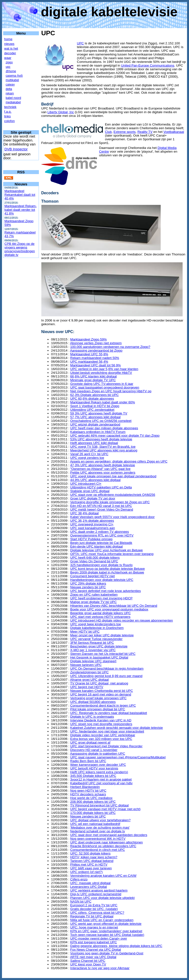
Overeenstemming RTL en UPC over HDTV (102, 535)
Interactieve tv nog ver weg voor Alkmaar (100, 968)
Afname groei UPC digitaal (89, 680)
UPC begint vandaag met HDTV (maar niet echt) (105, 809)
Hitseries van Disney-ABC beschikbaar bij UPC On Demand (114, 606)
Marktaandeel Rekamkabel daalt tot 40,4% (20, 195)
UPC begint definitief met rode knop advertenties (105, 591)
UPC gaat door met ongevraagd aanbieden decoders (109, 835)
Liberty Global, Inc (61, 112)
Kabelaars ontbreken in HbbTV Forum (98, 432)
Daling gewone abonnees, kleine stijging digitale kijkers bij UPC (116, 946)
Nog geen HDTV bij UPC (88, 791)
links (8, 116)
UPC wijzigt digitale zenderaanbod (95, 424)
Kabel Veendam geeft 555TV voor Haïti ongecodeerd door (112, 517)
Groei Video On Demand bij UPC (94, 561)
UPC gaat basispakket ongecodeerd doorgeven (105, 387)
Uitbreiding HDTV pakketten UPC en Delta (101, 487)
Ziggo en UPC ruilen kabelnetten (94, 595)
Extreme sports (125, 132)
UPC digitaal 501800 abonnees (93, 702)
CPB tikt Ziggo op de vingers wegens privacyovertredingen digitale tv (20, 249)
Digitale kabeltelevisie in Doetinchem (97, 628)
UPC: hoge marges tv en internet (94, 927)
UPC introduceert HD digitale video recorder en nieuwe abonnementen (121, 620)
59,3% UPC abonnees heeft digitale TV (99, 413)
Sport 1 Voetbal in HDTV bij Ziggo (95, 406)
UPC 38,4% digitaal (84, 513)
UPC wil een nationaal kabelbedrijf (95, 824)
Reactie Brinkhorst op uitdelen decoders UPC (103, 846)
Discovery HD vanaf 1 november (94, 750)
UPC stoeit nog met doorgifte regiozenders (101, 724)
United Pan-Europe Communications (148, 65)
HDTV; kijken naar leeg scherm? (94, 857)
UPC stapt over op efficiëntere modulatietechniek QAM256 (113, 495)
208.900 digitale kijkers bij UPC (93, 802)
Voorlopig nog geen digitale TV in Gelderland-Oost (107, 953)
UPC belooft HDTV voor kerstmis (94, 768)
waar (8, 58)
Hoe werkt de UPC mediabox (91, 798)
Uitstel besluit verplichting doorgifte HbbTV (101, 373)
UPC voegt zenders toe (87, 458)
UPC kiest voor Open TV (88, 964)
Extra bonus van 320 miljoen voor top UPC (101, 739)
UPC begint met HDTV (87, 687)
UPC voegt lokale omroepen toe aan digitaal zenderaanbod (113, 476)
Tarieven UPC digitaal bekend (92, 861)
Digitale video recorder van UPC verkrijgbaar (103, 735)
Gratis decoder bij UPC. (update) (94, 909)
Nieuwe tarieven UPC (86, 665)
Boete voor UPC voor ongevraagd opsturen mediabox (109, 609)
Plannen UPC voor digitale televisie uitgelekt (102, 898)
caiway (10, 85)
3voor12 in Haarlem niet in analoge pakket (101, 779)
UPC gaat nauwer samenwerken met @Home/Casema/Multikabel (118, 757)
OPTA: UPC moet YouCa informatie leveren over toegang (112, 554)
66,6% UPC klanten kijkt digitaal (93, 376)
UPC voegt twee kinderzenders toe (95, 624)
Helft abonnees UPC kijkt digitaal (94, 443)
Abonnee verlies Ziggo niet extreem (96, 343)
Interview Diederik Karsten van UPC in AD (101, 720)
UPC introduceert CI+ (86, 484)
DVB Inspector (16, 149)
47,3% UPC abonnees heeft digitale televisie (102, 465)
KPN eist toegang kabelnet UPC (94, 942)
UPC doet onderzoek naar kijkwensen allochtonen (106, 842)
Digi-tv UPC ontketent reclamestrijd (96, 894)
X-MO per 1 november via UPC (93, 650)
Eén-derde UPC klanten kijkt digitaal (96, 546)
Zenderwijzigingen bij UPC (89, 672)
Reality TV (145, 132)
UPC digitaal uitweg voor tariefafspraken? (100, 820)
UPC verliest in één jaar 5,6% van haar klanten (104, 369)
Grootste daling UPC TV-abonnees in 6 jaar (102, 384)
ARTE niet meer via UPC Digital (93, 957)
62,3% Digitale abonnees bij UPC (94, 395)
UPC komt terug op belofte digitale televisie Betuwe (107, 569)
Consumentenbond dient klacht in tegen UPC (103, 705)
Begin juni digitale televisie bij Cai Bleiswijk (101, 543)
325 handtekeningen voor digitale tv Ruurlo (101, 565)
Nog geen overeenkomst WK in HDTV (98, 839)
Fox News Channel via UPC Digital (95, 950)
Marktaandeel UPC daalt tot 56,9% (95, 365)
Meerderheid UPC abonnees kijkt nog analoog (104, 450)
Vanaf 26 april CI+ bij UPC (89, 454)
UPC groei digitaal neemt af (90, 742)
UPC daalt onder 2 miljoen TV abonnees (99, 532)
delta (9, 89)
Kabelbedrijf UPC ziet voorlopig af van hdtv (101, 783)
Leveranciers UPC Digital (88, 887)
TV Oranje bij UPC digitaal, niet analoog (99, 683)
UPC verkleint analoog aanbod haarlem (99, 890)
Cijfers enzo (79, 879)
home (8, 39)
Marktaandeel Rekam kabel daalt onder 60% (102, 402)
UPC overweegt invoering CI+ (92, 524)
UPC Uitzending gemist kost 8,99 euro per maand (106, 676)
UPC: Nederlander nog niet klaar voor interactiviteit (107, 731)
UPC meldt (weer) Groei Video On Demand (102, 509)
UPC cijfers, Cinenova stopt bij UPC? (97, 913)
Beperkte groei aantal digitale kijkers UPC (100, 613)
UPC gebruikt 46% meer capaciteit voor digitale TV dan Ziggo (115, 436)
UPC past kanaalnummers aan (93, 528)
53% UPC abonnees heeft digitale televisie (101, 439)
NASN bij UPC (81, 901)
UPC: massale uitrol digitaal (90, 883)
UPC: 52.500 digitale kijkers (90, 853)
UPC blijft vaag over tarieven (91, 868)
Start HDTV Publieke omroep (91, 539)
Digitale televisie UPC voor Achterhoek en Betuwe (106, 550)
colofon (9, 121)
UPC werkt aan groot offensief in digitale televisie (106, 924)
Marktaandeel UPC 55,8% (89, 354)
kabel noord (13, 98)
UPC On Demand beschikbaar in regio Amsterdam (107, 668)
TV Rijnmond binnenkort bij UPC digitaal (99, 805)
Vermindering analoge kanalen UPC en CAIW (103, 876)
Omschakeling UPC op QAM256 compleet (101, 421)
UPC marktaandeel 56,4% (89, 362)
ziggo (9, 62)
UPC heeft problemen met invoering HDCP (101, 598)
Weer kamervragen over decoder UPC (98, 765)
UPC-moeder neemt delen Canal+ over (99, 938)
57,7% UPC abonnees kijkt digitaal (95, 417)
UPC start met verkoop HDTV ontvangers (100, 617)
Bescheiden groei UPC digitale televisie (99, 646)
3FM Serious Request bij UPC (92, 643)
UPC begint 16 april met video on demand (101, 694)
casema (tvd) (14, 76)
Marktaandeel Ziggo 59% (19, 223)
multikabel (12, 80)
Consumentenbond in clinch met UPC (97, 850)
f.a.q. (8, 112)
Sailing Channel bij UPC (88, 961)
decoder (10, 53)
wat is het (11, 48)
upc (8, 67)
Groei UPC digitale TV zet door (93, 498)
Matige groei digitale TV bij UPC (93, 602)
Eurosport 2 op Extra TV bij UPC (94, 905)
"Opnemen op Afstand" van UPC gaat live (100, 469)
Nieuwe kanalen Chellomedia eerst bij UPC (102, 691)
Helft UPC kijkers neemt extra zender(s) (99, 772)
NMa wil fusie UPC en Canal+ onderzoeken (102, 920)
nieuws (9, 44)
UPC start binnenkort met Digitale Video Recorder (106, 746)
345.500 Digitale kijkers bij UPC (93, 776)
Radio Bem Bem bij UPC (88, 761)
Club (108, 132)
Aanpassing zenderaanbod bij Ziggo (96, 350)
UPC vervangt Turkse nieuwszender (96, 639)
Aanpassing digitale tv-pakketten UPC (98, 754)
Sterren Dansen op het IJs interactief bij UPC (103, 654)
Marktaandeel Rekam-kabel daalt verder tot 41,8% (21, 210)
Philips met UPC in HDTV (89, 864)
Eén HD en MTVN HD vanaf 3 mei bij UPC (101, 506)
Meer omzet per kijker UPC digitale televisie (102, 635)
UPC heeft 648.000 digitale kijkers (95, 558)
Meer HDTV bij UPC (85, 632)
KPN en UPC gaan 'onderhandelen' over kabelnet (106, 931)
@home (11, 71)
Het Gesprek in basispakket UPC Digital (99, 657)
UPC (80, 43)
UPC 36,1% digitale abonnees (92, 521)
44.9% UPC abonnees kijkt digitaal (95, 480)
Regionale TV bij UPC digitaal (92, 916)
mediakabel (13, 102)
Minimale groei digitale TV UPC (93, 380)
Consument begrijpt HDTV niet (92, 576)
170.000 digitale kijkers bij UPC (93, 813)
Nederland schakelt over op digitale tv (97, 831)
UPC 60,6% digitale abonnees (92, 399)
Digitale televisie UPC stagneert (93, 661)
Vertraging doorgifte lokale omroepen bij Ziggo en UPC (110, 502)
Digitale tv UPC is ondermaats (92, 717)
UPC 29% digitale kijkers (88, 583)
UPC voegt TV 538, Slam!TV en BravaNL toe (103, 447)
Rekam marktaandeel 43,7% (20, 234)
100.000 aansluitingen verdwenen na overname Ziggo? (110, 347)
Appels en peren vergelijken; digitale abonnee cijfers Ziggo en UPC (119, 461)
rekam (10, 93)
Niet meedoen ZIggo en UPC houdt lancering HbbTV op (111, 391)
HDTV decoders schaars (88, 794)
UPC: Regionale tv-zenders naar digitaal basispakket (109, 713)
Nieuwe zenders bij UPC (88, 587)
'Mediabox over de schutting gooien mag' (100, 828)
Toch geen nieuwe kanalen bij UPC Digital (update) (107, 935)
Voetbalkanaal (174, 132)
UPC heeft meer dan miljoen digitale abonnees (104, 428)
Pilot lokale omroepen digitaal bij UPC (98, 709)
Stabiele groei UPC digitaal (90, 491)
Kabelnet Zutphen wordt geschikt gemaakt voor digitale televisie (116, 728)
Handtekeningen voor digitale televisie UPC (102, 580)
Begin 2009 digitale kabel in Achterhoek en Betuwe (107, 572)
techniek (10, 107)
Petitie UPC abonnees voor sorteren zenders (103, 472)
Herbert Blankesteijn (85, 787)
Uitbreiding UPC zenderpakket (92, 410)
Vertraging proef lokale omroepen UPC (98, 698)
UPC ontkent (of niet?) (86, 872)
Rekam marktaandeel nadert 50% (95, 358)
